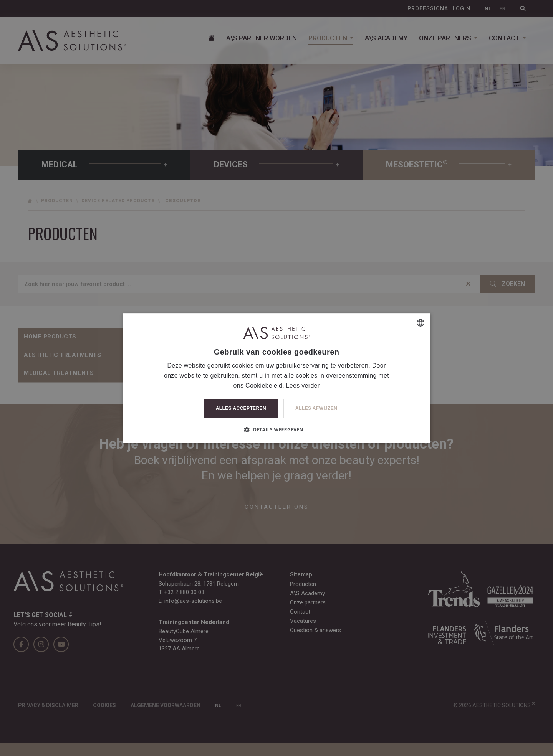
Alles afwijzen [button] (316, 408)
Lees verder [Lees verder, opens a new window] (303, 385)
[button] (276, 429)
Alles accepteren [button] (241, 408)
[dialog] (276, 378)
